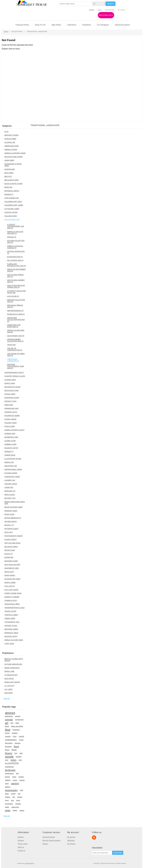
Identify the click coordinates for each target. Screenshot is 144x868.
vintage (18, 804)
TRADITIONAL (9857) (12, 604)
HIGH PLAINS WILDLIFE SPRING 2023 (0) (16, 286)
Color (15, 736)
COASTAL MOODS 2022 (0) (16, 252)
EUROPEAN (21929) (12, 398)
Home (6, 32)
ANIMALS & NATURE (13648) (15, 153)
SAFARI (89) (9, 557)
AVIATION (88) (10, 169)
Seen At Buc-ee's (106, 15)
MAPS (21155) (10, 495)
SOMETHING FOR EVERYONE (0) (14, 326)
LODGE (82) (9, 487)
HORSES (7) (9, 451)
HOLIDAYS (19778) (11, 448)
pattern (8, 787)
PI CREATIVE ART (11, 675)
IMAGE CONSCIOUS (12, 668)
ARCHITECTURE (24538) (13, 157)
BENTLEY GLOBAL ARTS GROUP (14, 660)
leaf (17, 773)
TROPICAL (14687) (11, 615)
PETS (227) (8, 532)
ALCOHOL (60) (10, 142)
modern (21, 777)
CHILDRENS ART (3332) (13, 202)
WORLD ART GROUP (12, 682)
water (7, 807)
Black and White (17, 726)
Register (92, 10)
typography (9, 804)
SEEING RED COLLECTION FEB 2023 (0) (16, 320)
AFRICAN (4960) (10, 139)
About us (21, 847)
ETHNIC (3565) (10, 394)
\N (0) (6, 132)
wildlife (15, 810)
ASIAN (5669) (9, 160)
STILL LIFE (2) (10, 586)
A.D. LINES (8, 689)
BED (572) (8, 176)
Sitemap (21, 837)
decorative (9, 743)
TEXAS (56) (11, 345)
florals (7, 750)
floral (16, 747)
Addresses (71, 840)
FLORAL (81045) (10, 419)
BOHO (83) (8, 187)
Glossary (21, 840)
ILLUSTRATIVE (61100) (13, 459)
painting (15, 784)
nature (8, 780)
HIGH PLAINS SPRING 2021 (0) (15, 276)
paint (7, 783)
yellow (22, 810)
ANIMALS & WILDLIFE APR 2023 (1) (15, 233)
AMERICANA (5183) (12, 146)
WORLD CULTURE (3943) (14, 640)
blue (8, 730)
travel (7, 800)
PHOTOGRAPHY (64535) (13, 536)
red (19, 794)
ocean (15, 780)
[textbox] (75, 4)
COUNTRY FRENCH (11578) (15, 376)
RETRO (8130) (10, 550)
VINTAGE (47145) (11, 626)
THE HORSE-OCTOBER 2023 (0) (16, 355)
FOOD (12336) (10, 426)
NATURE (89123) (11, 521)
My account (71, 837)
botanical (16, 730)
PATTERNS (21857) (11, 529)
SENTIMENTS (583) (12, 568)
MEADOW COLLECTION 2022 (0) (16, 301)
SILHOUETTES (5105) (12, 579)
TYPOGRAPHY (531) (12, 622)
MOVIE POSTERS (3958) (13, 507)
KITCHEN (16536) (11, 473)
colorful (21, 736)
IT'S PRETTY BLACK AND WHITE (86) (16, 292)
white (8, 810)
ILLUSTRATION (12, 763)
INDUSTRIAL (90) (11, 466)
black (7, 726)
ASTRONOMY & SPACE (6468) (13, 165)
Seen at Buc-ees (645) (12, 565)
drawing (18, 743)
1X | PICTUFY (9, 686)
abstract (10, 713)
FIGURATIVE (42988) (12, 416)
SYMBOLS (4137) (11, 600)
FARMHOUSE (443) (11, 408)
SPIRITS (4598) (10, 583)
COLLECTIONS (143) (12, 220)
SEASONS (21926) (11, 561)
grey (20, 760)
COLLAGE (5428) (11, 216)
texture (20, 797)
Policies (45, 844)
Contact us (21, 851)
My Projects (71, 844)
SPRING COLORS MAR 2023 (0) (16, 331)
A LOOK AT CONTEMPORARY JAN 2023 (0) (16, 226)
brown (7, 733)
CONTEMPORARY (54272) (14, 373)
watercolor (15, 807)
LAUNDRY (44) (10, 480)
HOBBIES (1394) (10, 444)
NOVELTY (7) (9, 525)
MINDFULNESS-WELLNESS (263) (15, 503)
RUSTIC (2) (8, 554)
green (13, 760)
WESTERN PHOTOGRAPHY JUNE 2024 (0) (15, 366)
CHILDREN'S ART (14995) (14, 205)
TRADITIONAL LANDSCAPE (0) (13, 360)
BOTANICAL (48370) (12, 191)
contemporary (11, 740)
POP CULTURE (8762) (12, 543)
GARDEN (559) (10, 434)
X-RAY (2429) (9, 644)
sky (14, 797)
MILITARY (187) (10, 498)
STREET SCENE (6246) (13, 593)
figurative (8, 747)
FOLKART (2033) (10, 423)
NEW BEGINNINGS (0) (15, 311)
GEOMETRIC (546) (11, 437)
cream (21, 740)
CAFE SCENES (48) (12, 198)
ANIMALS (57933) (11, 150)
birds (17, 723)
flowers (9, 753)
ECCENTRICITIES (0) (15, 257)
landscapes (9, 773)
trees (18, 800)
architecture (19, 720)
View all (6, 699)
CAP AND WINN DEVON (13, 664)
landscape (10, 770)
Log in (100, 10)
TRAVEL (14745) (10, 611)
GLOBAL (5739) (10, 441)
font (16, 753)
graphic (19, 757)
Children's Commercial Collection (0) (15, 247)
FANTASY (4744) (10, 401)
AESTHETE (9, 693)
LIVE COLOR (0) (13, 296)
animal (18, 716)
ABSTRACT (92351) (12, 135)
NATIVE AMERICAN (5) (13, 518)
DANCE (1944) (10, 383)
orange (22, 780)
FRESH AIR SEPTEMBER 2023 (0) (16, 270)
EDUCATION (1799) (11, 390)
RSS (94, 837)
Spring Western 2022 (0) (16, 336)
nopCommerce (29, 863)
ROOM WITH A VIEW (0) (16, 314)
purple (13, 794)
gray (7, 760)
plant (7, 794)
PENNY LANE (9, 671)
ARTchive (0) (12, 237)
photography (11, 790)
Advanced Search (49, 837)
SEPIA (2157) (9, 572)
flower (14, 750)
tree (12, 800)
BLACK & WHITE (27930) (13, 184)
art (7, 723)
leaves (7, 777)
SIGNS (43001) (10, 575)
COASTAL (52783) (11, 212)
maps (14, 777)
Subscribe (118, 853)
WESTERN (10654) (11, 629)
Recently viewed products (51, 840)
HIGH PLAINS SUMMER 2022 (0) (16, 281)
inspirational (9, 767)
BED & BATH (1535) (12, 180)
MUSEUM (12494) (11, 511)
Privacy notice (23, 844)
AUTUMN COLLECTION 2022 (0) (16, 242)
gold (21, 753)
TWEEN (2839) (10, 618)
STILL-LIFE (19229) (11, 590)
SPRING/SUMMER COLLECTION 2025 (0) (15, 340)
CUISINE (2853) (10, 380)
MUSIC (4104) (9, 514)
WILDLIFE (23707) (11, 636)
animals (9, 720)
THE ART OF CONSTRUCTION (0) (15, 349)
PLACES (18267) (10, 539)
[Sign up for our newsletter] (102, 853)
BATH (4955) (9, 173)
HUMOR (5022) (10, 455)
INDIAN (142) (9, 462)
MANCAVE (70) (10, 491)
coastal (8, 736)
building (15, 733)
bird (12, 723)
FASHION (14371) (11, 412)
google (9, 757)
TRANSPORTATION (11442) (14, 608)
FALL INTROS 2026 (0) (15, 260)
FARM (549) (9, 405)
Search (110, 4)
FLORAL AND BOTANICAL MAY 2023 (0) (16, 265)
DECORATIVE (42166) (12, 387)
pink (22, 790)
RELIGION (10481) (11, 547)
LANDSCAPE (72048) (12, 477)
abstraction (9, 716)
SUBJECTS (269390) (12, 597)
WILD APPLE (9, 679)
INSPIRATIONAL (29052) (13, 469)
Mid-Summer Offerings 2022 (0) (15, 306)
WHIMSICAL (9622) (11, 633)
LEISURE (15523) (11, 484)
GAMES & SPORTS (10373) (14, 430)
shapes (8, 797)
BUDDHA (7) (9, 194)
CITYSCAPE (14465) (12, 209)
